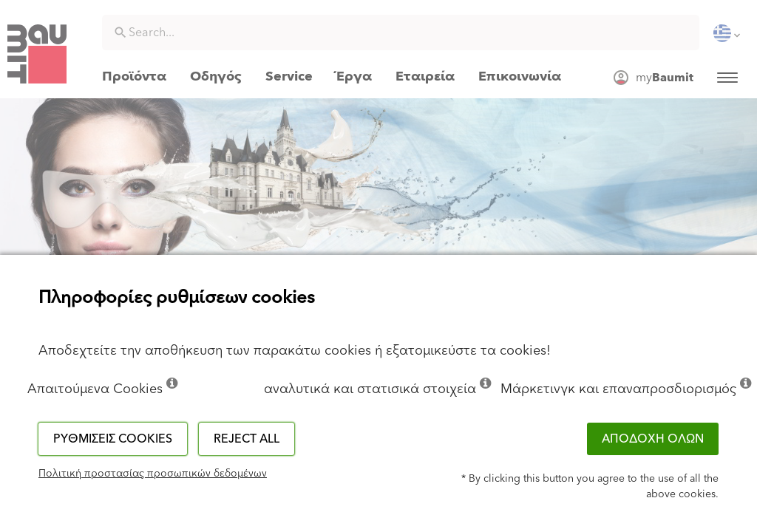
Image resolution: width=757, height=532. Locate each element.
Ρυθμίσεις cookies (113, 439)
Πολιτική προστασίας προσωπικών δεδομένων (153, 474)
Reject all (247, 439)
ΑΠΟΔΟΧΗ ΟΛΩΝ (653, 439)
